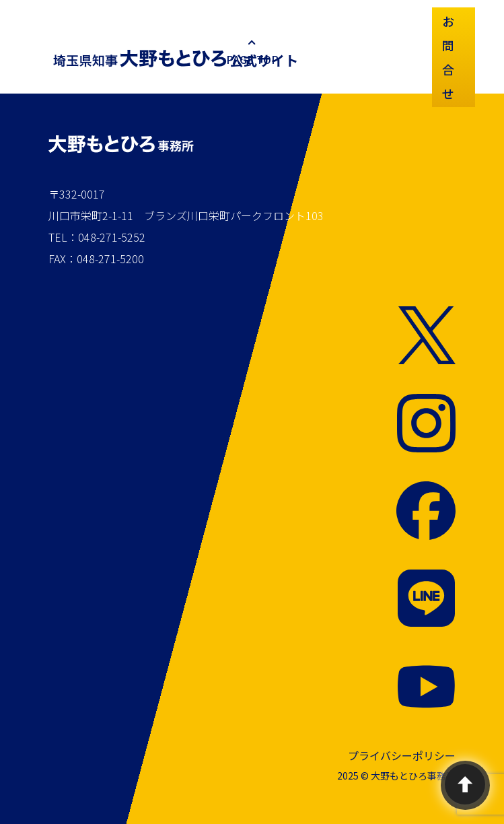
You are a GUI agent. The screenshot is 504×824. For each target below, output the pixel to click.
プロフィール (344, 44)
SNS (414, 20)
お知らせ (306, 44)
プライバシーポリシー (402, 755)
